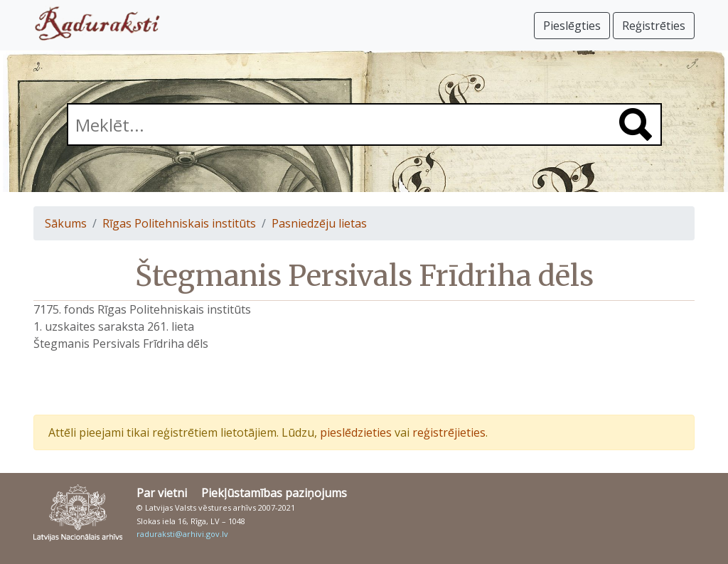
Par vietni (162, 493)
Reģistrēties (654, 26)
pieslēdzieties (356, 432)
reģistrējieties (449, 432)
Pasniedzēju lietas (319, 223)
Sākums (66, 223)
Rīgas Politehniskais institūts (179, 223)
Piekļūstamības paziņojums (274, 493)
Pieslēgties (572, 26)
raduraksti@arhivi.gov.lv (182, 534)
